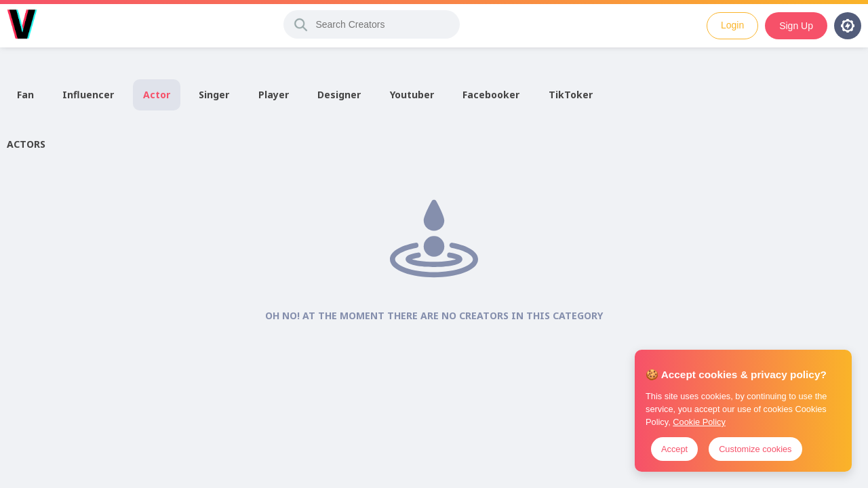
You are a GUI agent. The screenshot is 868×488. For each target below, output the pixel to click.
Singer (214, 95)
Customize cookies (755, 449)
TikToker (571, 95)
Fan (25, 95)
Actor (157, 95)
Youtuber (412, 95)
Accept (674, 449)
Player (274, 95)
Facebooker (491, 95)
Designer (339, 95)
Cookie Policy (699, 422)
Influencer (88, 95)
